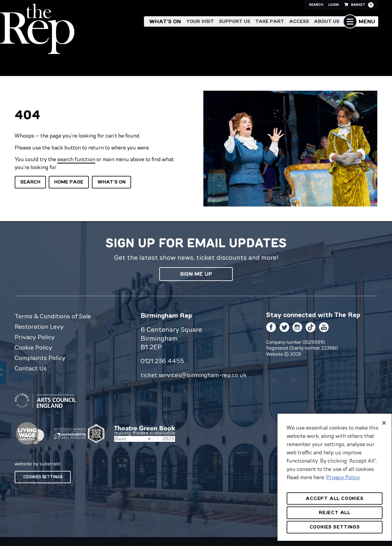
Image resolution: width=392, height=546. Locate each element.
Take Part (270, 22)
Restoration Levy (41, 328)
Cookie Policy (35, 350)
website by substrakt (38, 472)
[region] (335, 477)
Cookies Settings (43, 486)
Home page (69, 182)
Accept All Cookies (334, 498)
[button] (361, 22)
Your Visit (200, 22)
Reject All (335, 512)
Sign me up (196, 274)
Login (322, 5)
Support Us (235, 22)
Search (297, 5)
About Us (327, 22)
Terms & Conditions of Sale (56, 316)
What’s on (165, 22)
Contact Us (32, 372)
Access (299, 22)
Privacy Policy (36, 339)
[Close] (384, 423)
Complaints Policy (42, 361)
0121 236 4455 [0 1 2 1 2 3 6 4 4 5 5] (164, 361)
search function (76, 159)
